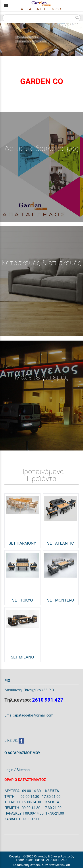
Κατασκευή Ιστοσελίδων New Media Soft (41, 865)
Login (9, 770)
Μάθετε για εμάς (42, 377)
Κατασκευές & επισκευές (41, 263)
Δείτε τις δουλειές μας (41, 148)
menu (6, 5)
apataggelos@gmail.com (34, 715)
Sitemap (23, 770)
